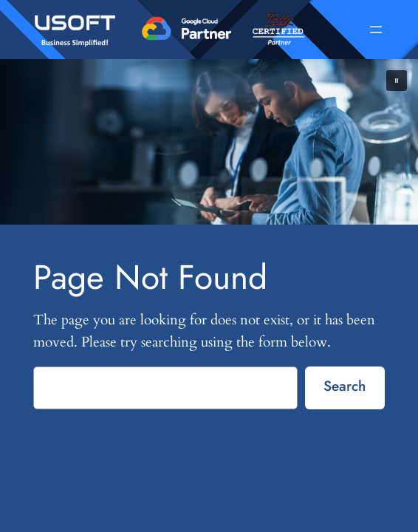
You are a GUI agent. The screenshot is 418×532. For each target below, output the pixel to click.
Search (345, 386)
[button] (397, 81)
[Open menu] (376, 30)
